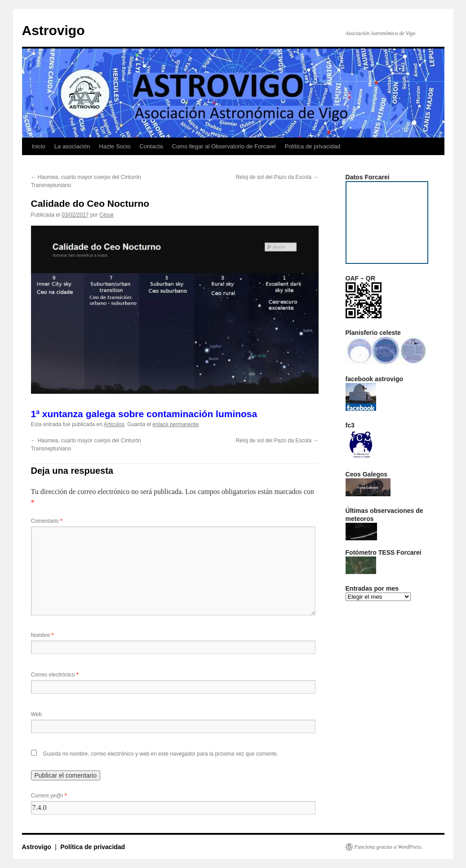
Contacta (151, 146)
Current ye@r (49, 796)
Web (36, 714)
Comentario (47, 521)
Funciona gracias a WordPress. (388, 847)
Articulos (114, 424)
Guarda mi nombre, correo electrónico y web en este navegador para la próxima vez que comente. (161, 754)
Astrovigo (53, 30)
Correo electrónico (55, 675)
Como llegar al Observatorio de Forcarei (224, 146)
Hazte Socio (115, 146)
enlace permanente (175, 424)
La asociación (72, 146)
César (107, 215)
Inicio (39, 146)
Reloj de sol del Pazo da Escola (277, 177)
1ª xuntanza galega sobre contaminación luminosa (144, 414)
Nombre (42, 635)
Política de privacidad (313, 146)
